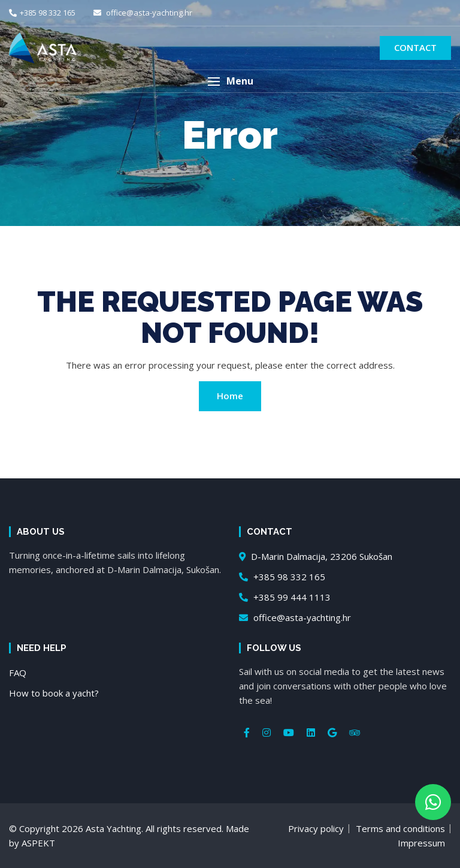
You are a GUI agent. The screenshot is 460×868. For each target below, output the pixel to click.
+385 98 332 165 (42, 13)
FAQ (18, 673)
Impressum (421, 843)
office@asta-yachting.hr (143, 13)
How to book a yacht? (54, 693)
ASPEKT (38, 843)
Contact (415, 47)
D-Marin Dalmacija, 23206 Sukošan (316, 556)
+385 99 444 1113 (285, 597)
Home (230, 396)
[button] (230, 81)
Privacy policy (316, 828)
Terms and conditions (400, 828)
